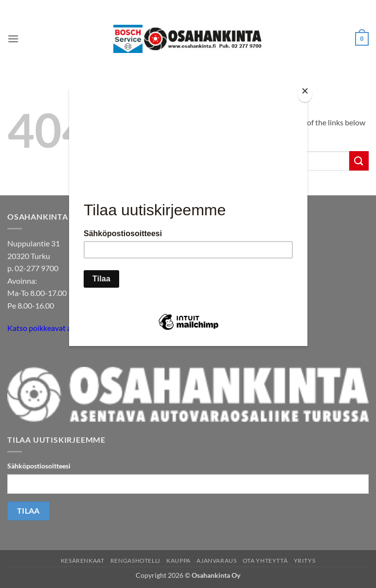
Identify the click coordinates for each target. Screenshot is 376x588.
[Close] (305, 93)
